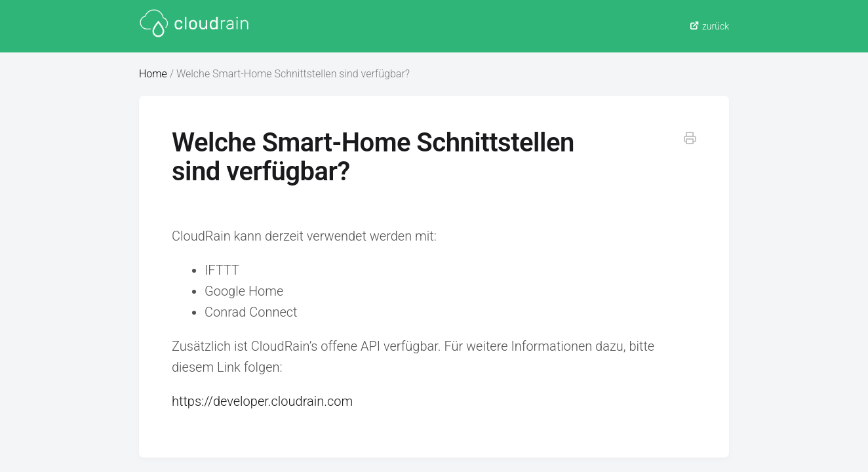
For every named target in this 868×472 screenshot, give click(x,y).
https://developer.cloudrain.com (262, 401)
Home (153, 74)
